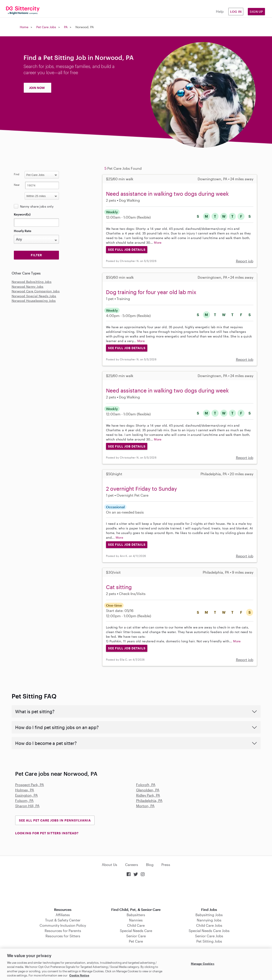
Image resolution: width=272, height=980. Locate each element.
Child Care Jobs (209, 925)
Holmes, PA (25, 790)
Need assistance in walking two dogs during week (167, 194)
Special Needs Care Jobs (209, 931)
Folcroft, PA (146, 785)
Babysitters (136, 915)
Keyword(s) (22, 214)
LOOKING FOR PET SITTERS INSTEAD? (47, 833)
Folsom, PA (24, 800)
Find (17, 174)
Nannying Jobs (209, 920)
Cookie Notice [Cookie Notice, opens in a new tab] (79, 975)
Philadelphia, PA (149, 800)
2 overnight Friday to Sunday (141, 489)
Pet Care (136, 941)
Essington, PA (26, 795)
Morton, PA (145, 806)
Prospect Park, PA (30, 785)
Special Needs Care (136, 931)
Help (220, 11)
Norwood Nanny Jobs (28, 286)
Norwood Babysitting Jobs (32, 282)
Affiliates (63, 915)
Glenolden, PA (148, 790)
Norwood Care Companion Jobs (36, 291)
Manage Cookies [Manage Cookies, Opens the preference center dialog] (203, 964)
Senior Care (136, 936)
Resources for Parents (63, 931)
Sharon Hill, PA (27, 806)
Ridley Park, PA (148, 795)
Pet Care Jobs (46, 27)
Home (24, 27)
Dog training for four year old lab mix (151, 292)
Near (17, 185)
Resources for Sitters (63, 936)
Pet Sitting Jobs (209, 941)
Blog (150, 865)
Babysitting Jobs (209, 915)
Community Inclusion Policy (63, 925)
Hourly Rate (23, 231)
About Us (110, 865)
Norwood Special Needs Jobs (34, 296)
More (158, 242)
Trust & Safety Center (63, 920)
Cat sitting (119, 587)
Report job (245, 261)
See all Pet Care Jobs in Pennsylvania (55, 820)
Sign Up (256, 12)
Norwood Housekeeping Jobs (34, 301)
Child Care (136, 925)
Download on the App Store (136, 892)
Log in (236, 12)
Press (166, 865)
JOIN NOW (37, 88)
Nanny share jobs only (37, 206)
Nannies (136, 920)
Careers (132, 865)
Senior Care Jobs (209, 936)
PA (66, 27)
